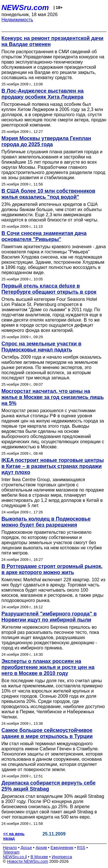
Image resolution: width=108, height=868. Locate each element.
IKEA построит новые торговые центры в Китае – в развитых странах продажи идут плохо (53, 466)
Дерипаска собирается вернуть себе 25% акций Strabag (49, 786)
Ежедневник (62, 848)
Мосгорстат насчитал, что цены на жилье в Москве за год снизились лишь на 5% (53, 397)
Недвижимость (17, 20)
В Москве (39, 857)
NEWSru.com (25, 7)
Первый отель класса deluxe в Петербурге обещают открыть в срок (49, 289)
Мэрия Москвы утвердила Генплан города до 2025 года (46, 141)
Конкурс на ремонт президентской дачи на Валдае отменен (52, 41)
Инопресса (62, 857)
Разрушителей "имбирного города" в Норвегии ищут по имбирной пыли (49, 617)
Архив (41, 848)
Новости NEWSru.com (28, 861)
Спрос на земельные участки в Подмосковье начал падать (41, 347)
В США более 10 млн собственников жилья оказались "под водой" (48, 194)
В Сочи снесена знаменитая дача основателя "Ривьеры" (44, 236)
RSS (81, 848)
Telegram (11, 852)
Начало (10, 848)
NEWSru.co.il (15, 857)
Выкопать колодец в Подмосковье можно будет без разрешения (46, 522)
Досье (26, 848)
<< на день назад (14, 836)
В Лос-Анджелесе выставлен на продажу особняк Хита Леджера (42, 94)
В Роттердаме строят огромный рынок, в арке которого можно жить (52, 569)
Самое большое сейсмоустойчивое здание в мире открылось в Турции (47, 733)
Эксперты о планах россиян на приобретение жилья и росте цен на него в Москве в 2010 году (48, 667)
